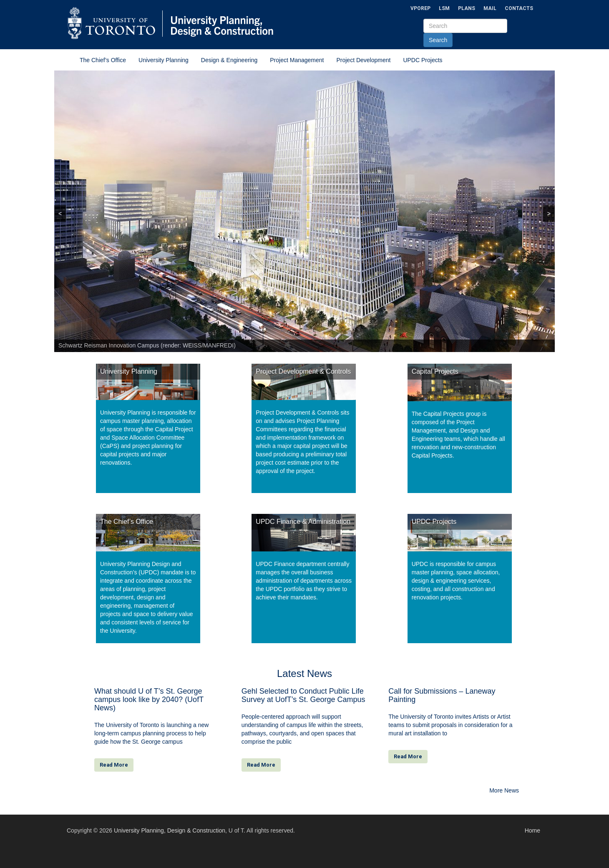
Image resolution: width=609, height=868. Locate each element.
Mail (490, 8)
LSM (444, 8)
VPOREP (420, 8)
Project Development (363, 60)
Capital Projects (435, 371)
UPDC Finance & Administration (303, 522)
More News (504, 790)
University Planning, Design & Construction (170, 830)
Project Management (297, 60)
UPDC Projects (423, 60)
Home (532, 830)
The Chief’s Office (103, 60)
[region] (304, 211)
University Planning (164, 60)
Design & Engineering (229, 60)
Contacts (519, 8)
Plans (467, 8)
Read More (114, 765)
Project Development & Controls (303, 371)
